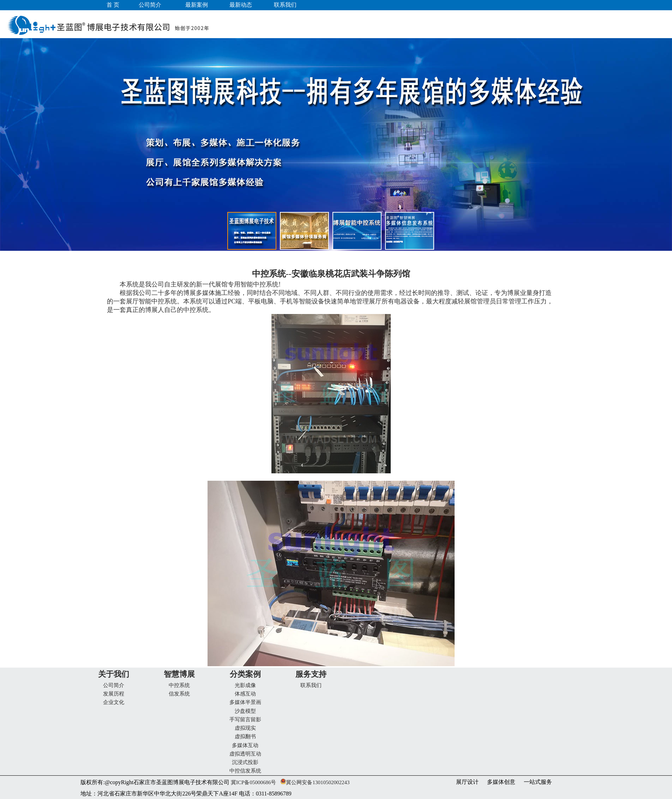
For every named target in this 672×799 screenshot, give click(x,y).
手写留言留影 (245, 720)
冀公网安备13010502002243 (318, 782)
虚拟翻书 (245, 736)
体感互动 (245, 694)
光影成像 (245, 685)
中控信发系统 (245, 771)
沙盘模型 (245, 711)
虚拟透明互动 (245, 754)
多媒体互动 (245, 745)
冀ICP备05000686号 (253, 782)
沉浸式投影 (245, 762)
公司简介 (114, 685)
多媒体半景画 (245, 702)
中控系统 (179, 685)
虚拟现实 (245, 728)
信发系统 (179, 694)
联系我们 (311, 685)
